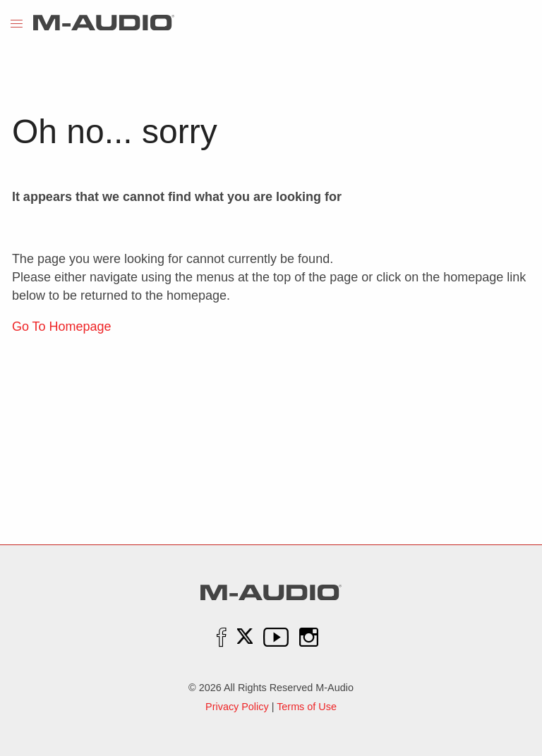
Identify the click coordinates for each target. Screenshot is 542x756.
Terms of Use (307, 707)
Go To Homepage (62, 327)
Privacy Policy (237, 707)
